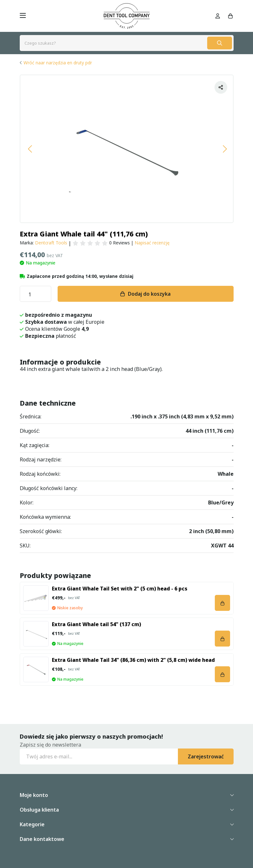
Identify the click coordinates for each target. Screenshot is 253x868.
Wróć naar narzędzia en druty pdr (58, 63)
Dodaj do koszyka (149, 294)
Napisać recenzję (152, 243)
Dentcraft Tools (51, 243)
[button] (30, 149)
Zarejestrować (206, 756)
